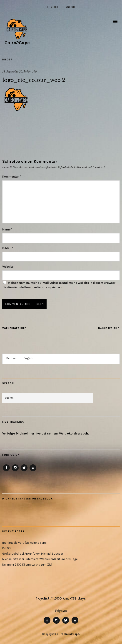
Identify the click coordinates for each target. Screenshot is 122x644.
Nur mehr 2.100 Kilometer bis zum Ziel (27, 565)
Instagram (15, 471)
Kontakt (53, 7)
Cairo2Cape (17, 43)
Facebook (6, 471)
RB (33, 471)
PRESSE (7, 548)
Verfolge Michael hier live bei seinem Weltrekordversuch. (46, 433)
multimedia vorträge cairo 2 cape (24, 543)
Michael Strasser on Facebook (27, 499)
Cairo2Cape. (72, 634)
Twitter (24, 471)
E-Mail (8, 248)
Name (7, 229)
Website (8, 267)
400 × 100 (31, 72)
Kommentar (12, 177)
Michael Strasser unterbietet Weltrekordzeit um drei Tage (40, 559)
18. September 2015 (14, 72)
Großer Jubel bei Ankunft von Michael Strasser (33, 554)
